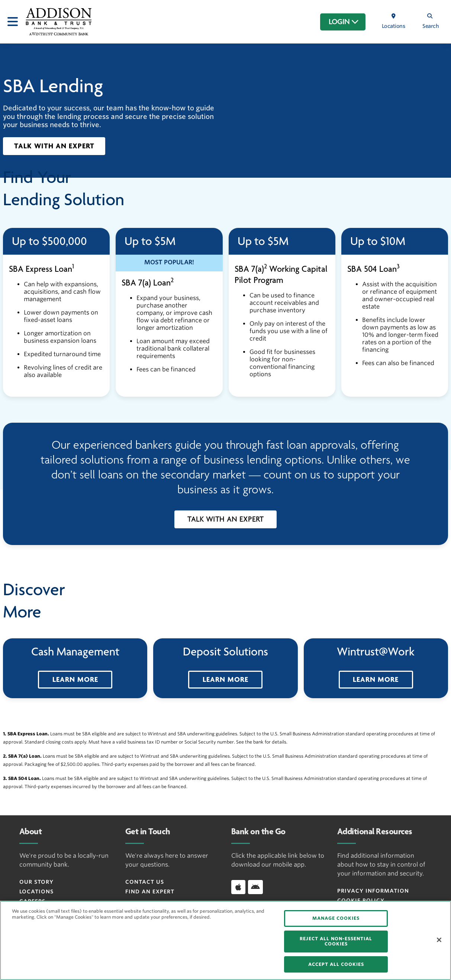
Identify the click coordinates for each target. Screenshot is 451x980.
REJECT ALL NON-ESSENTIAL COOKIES (336, 941)
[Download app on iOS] (238, 887)
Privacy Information (373, 891)
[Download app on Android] (255, 887)
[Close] (439, 940)
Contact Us (145, 882)
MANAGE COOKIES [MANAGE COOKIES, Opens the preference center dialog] (336, 918)
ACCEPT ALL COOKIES (336, 964)
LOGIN (344, 22)
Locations (36, 892)
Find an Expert (150, 892)
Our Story (36, 882)
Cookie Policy (361, 900)
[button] (54, 146)
